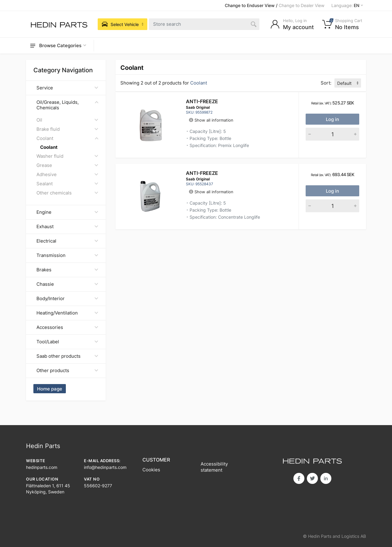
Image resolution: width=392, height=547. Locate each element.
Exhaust (67, 226)
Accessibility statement (214, 467)
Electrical (67, 241)
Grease (67, 165)
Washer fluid (67, 156)
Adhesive (67, 174)
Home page (50, 389)
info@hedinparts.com (105, 467)
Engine (67, 212)
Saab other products (67, 356)
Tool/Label (67, 342)
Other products (67, 370)
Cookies (151, 470)
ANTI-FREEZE (202, 101)
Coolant (67, 138)
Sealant (67, 184)
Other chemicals (67, 193)
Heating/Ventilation (67, 313)
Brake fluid (67, 129)
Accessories (67, 327)
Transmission (67, 255)
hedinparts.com (42, 467)
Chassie (67, 284)
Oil (67, 120)
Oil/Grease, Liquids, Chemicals (67, 105)
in (326, 478)
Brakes (67, 270)
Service (67, 88)
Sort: (326, 83)
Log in (332, 119)
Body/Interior (67, 298)
